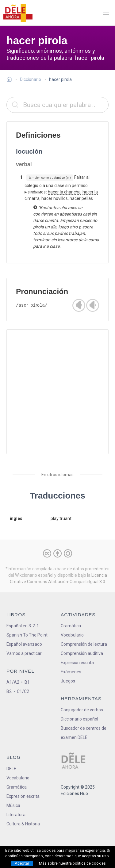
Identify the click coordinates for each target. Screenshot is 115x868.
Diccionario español (79, 719)
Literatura (16, 815)
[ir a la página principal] (18, 13)
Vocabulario (72, 635)
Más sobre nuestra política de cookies (72, 863)
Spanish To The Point (27, 635)
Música (13, 805)
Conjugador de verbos (82, 710)
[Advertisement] (57, 392)
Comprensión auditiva (82, 653)
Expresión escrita (77, 663)
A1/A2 (13, 682)
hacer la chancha (64, 192)
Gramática (71, 626)
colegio (31, 185)
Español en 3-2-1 (23, 626)
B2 (9, 691)
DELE (11, 769)
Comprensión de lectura (84, 644)
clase (59, 185)
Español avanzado (24, 644)
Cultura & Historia (23, 824)
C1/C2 (23, 691)
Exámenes (71, 672)
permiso (80, 185)
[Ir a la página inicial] (11, 80)
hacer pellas (81, 198)
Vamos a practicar (24, 653)
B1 (27, 682)
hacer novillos (55, 198)
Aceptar (22, 863)
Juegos (68, 681)
